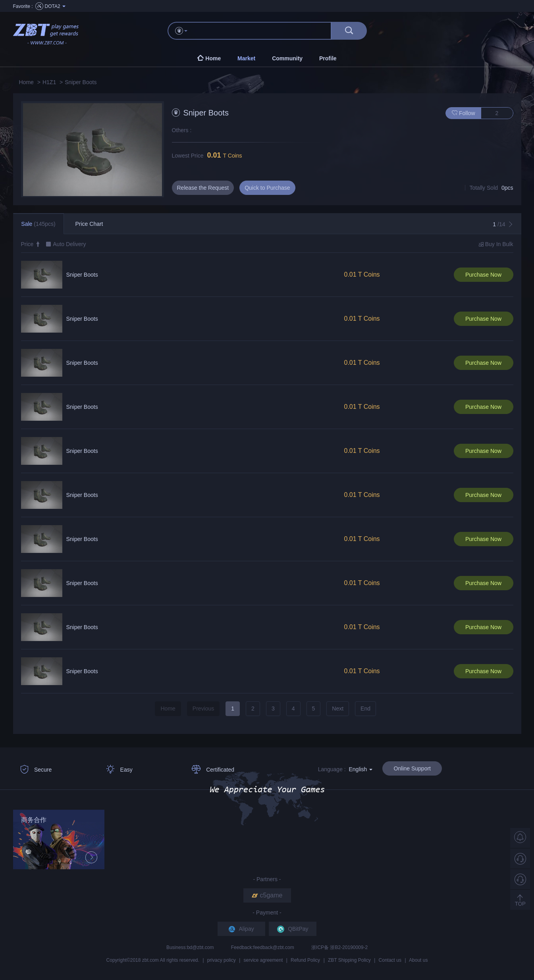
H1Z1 (49, 82)
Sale (38, 224)
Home (26, 82)
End (365, 709)
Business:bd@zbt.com (191, 947)
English (360, 769)
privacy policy (222, 960)
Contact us (390, 960)
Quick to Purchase (267, 188)
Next (338, 709)
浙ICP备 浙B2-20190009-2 (339, 947)
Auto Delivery (69, 244)
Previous (203, 709)
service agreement (263, 960)
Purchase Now (483, 275)
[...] (263, 31)
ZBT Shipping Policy (349, 960)
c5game (267, 895)
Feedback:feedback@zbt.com (263, 947)
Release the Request (203, 188)
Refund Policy (305, 960)
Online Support (412, 768)
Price (31, 244)
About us (418, 960)
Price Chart (89, 224)
